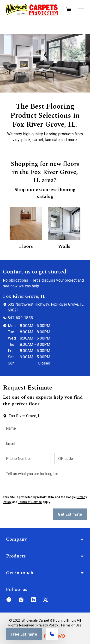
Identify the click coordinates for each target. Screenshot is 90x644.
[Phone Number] (27, 459)
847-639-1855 (20, 318)
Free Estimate (24, 634)
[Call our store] (52, 634)
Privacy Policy (47, 625)
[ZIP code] (71, 459)
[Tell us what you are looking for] (45, 480)
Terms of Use (71, 625)
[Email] (45, 443)
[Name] (45, 428)
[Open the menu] (81, 10)
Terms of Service (30, 502)
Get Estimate (70, 514)
